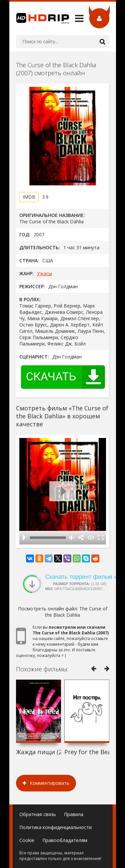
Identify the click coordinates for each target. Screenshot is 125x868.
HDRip (39, 18)
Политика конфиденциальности (55, 827)
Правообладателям (65, 840)
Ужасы (44, 273)
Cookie (27, 840)
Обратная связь (38, 814)
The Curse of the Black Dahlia (76, 612)
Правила (74, 814)
